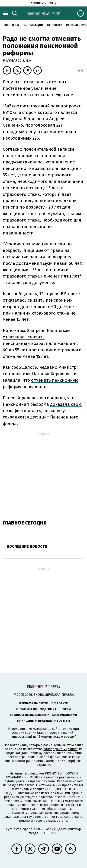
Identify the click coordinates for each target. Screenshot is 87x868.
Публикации (33, 25)
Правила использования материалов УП (44, 715)
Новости (11, 25)
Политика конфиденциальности (43, 709)
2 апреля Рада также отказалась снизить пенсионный (37, 337)
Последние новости (27, 546)
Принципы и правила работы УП (43, 721)
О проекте (60, 703)
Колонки (55, 25)
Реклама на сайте (34, 703)
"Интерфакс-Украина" (60, 749)
